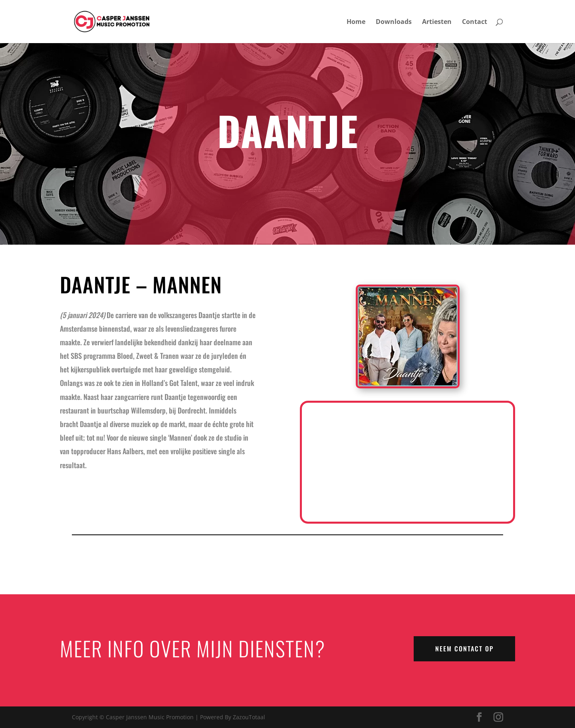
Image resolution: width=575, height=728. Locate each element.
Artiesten (437, 22)
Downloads (394, 22)
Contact (475, 22)
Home (356, 22)
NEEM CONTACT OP (464, 649)
